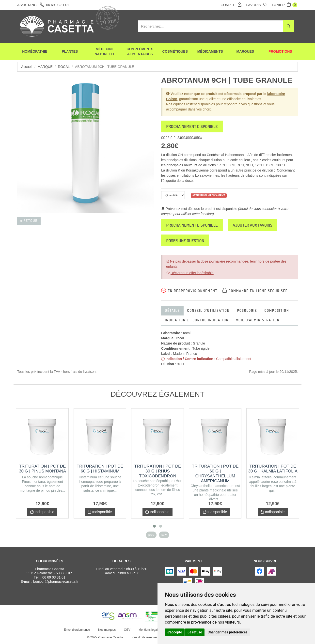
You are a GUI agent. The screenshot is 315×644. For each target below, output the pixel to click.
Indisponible (42, 513)
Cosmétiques (175, 52)
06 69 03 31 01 (54, 579)
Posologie (247, 312)
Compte (231, 5)
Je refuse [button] (195, 632)
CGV (127, 631)
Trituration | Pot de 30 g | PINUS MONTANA (42, 470)
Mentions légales (149, 631)
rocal (64, 67)
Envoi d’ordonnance (77, 631)
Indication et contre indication (197, 322)
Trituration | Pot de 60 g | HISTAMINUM (100, 470)
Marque (45, 67)
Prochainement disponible (193, 127)
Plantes (70, 52)
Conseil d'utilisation (208, 312)
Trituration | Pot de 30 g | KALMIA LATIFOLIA (273, 470)
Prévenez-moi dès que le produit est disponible (199, 209)
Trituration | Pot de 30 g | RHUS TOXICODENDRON (158, 473)
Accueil (27, 67)
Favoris (257, 5)
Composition (277, 312)
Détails (172, 312)
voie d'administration (258, 322)
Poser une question (186, 242)
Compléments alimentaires (140, 52)
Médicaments (210, 52)
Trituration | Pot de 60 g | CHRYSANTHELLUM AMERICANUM (215, 475)
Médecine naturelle (105, 52)
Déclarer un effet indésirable (192, 274)
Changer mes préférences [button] (228, 632)
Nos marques (107, 631)
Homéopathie (35, 52)
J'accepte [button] (175, 632)
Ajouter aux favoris (256, 226)
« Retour (29, 221)
